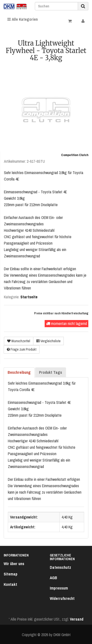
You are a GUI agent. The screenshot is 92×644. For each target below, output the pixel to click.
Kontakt (10, 584)
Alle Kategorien (23, 19)
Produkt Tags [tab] (51, 372)
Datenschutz (60, 567)
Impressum (59, 588)
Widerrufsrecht (62, 598)
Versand (77, 619)
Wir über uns (14, 564)
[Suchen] (56, 6)
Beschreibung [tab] (19, 372)
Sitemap (11, 574)
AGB (53, 578)
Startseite (29, 297)
